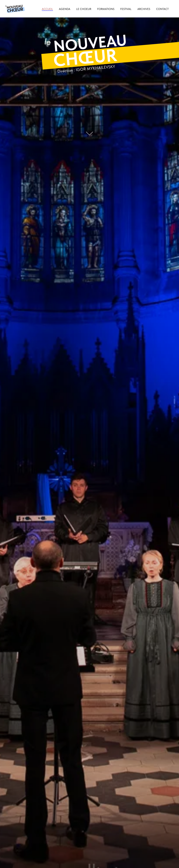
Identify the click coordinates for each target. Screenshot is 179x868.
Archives (144, 9)
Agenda (65, 9)
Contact (162, 9)
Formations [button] (106, 9)
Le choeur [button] (84, 9)
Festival (126, 9)
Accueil (47, 9)
